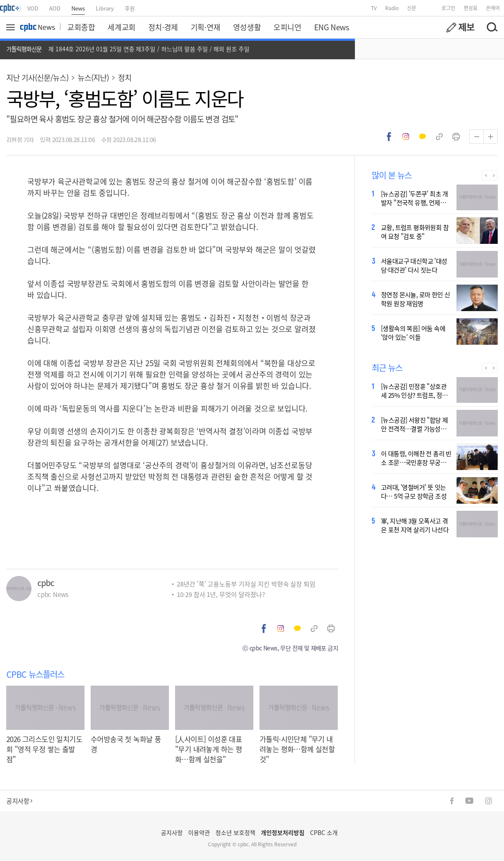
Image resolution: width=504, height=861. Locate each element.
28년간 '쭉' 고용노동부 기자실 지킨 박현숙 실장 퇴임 (246, 584)
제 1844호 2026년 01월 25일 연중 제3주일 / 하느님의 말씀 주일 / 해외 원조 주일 (149, 49)
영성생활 (247, 27)
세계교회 (121, 27)
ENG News (332, 27)
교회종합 (81, 27)
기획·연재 (206, 27)
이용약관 (199, 832)
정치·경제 (163, 27)
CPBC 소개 (324, 832)
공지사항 (19, 801)
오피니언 (287, 27)
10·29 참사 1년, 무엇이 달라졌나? (221, 594)
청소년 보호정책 (235, 832)
